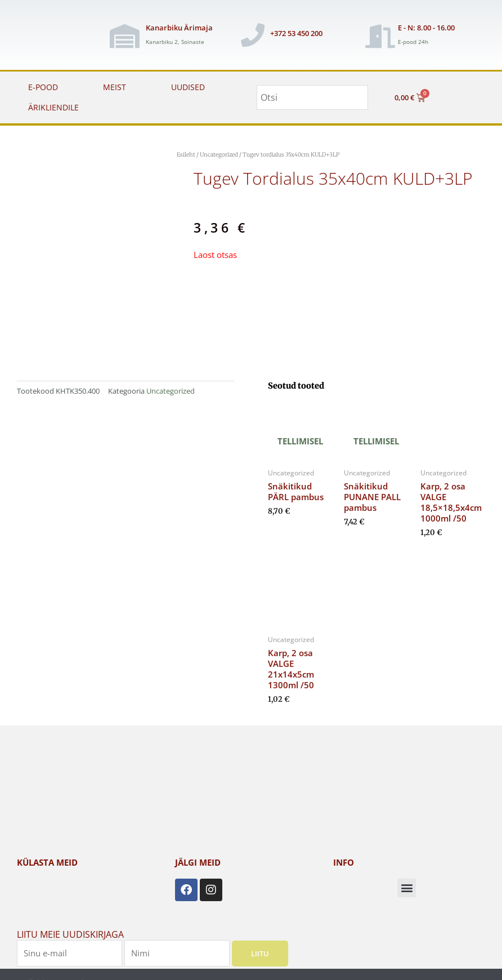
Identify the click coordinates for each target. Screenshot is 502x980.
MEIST (115, 87)
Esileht (186, 155)
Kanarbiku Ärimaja (179, 28)
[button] (407, 888)
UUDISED (188, 87)
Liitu (260, 953)
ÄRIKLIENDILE (53, 107)
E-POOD (43, 87)
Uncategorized (219, 155)
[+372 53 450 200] (253, 35)
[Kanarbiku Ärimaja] (124, 36)
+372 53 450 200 (296, 33)
